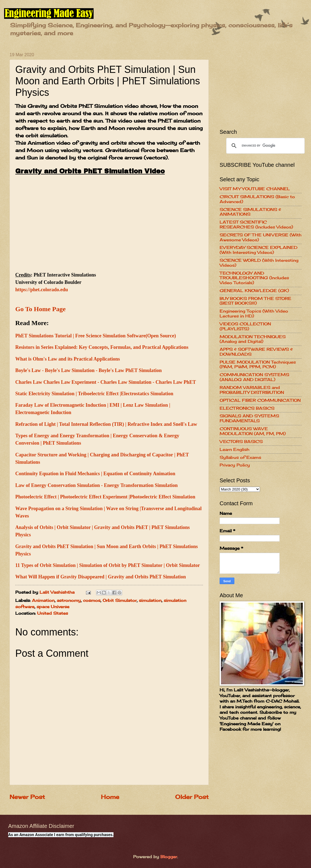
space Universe (53, 607)
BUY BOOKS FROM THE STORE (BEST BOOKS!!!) (255, 301)
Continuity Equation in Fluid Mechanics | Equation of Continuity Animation (95, 474)
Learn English (234, 450)
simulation (150, 601)
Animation (43, 601)
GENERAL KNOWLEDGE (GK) (254, 291)
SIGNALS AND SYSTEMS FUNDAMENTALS (249, 418)
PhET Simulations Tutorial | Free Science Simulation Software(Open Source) (96, 336)
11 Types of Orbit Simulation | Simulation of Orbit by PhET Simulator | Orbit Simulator (108, 565)
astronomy (69, 601)
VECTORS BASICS (241, 442)
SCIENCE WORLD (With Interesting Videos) (259, 263)
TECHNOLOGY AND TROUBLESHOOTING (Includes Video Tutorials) (254, 278)
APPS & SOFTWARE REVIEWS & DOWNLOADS (256, 352)
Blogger (169, 857)
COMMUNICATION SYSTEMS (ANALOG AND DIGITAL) (254, 377)
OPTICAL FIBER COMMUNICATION (260, 400)
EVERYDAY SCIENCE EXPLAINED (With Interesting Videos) (258, 250)
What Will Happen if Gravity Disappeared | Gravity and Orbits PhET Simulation (101, 577)
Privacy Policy (235, 465)
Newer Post (27, 797)
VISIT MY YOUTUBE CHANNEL (255, 189)
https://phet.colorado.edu (42, 290)
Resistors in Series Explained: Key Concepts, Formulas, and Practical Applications (102, 347)
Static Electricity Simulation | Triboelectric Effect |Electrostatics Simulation (94, 394)
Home (110, 797)
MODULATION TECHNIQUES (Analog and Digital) (253, 339)
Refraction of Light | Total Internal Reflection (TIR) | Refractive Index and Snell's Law (106, 424)
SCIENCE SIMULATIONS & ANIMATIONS (250, 212)
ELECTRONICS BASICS (247, 408)
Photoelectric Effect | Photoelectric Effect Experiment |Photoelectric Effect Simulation (105, 497)
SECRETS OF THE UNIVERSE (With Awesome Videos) (261, 237)
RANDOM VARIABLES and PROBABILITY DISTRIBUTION (252, 390)
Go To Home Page (41, 309)
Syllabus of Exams (240, 457)
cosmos (92, 601)
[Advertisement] (261, 87)
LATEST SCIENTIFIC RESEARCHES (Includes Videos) (256, 225)
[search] (265, 146)
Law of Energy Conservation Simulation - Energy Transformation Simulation (96, 485)
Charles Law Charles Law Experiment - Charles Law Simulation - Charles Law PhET (106, 382)
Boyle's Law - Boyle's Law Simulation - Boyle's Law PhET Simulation (89, 370)
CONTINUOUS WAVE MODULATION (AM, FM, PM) (253, 431)
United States (53, 613)
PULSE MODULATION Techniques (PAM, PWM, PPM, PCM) (258, 365)
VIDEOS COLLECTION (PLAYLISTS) (245, 326)
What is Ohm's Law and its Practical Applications (68, 359)
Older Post (192, 797)
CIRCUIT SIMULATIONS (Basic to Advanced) (257, 199)
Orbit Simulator (120, 601)
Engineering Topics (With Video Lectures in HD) (254, 314)
